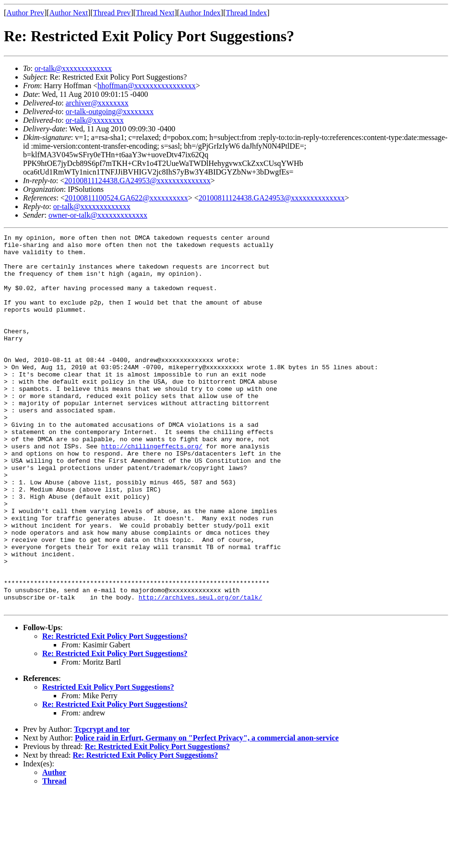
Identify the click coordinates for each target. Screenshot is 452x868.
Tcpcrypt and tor (102, 804)
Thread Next (155, 13)
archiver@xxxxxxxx (97, 103)
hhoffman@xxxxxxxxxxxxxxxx (147, 86)
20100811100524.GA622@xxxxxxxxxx (126, 198)
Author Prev (25, 13)
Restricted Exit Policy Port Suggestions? (108, 762)
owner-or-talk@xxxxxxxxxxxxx (98, 215)
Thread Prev (112, 13)
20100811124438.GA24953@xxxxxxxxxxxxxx (137, 181)
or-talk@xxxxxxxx (95, 120)
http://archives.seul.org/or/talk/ (200, 670)
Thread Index (247, 13)
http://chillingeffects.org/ (152, 489)
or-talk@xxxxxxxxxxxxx (73, 68)
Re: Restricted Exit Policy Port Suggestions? (115, 711)
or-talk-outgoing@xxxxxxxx (110, 111)
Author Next (69, 13)
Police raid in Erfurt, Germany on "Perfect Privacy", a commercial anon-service (207, 813)
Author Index (200, 13)
